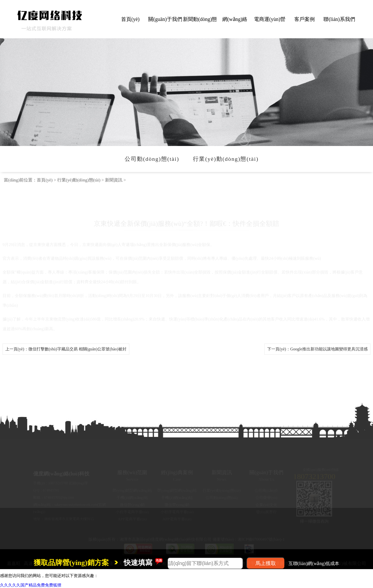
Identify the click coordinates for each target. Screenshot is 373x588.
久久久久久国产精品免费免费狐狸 (31, 585)
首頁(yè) (45, 180)
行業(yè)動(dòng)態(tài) (79, 180)
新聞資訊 (114, 180)
